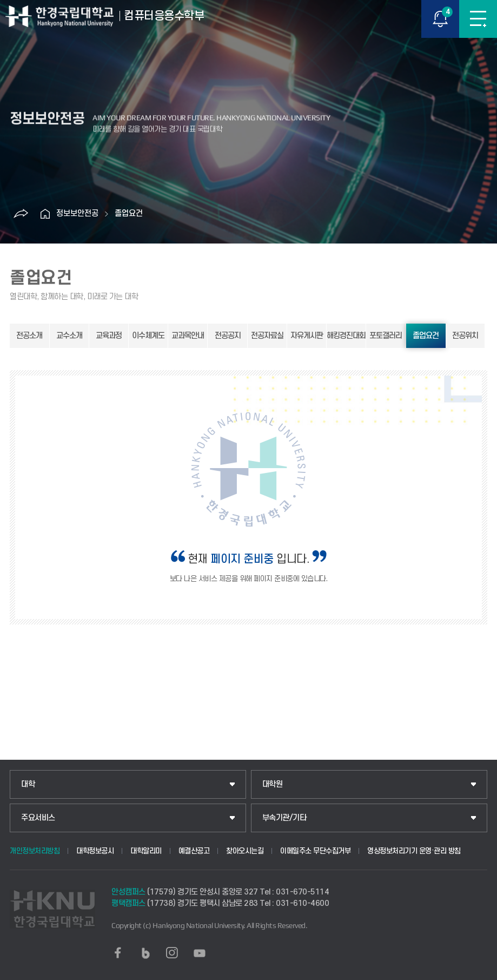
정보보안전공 (77, 213)
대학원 (273, 784)
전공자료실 (267, 336)
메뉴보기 (478, 19)
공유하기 (21, 214)
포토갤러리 (386, 336)
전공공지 (228, 336)
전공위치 (465, 336)
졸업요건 (129, 213)
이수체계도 (148, 336)
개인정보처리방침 (35, 851)
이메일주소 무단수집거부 (315, 851)
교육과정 (109, 336)
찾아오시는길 (245, 851)
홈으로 (45, 214)
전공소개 (29, 336)
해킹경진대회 (346, 336)
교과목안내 (188, 336)
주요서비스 (38, 818)
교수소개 (69, 336)
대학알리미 (146, 851)
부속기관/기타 (284, 818)
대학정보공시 (95, 851)
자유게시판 (307, 336)
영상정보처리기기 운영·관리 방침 (414, 851)
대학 (28, 784)
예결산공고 (194, 851)
